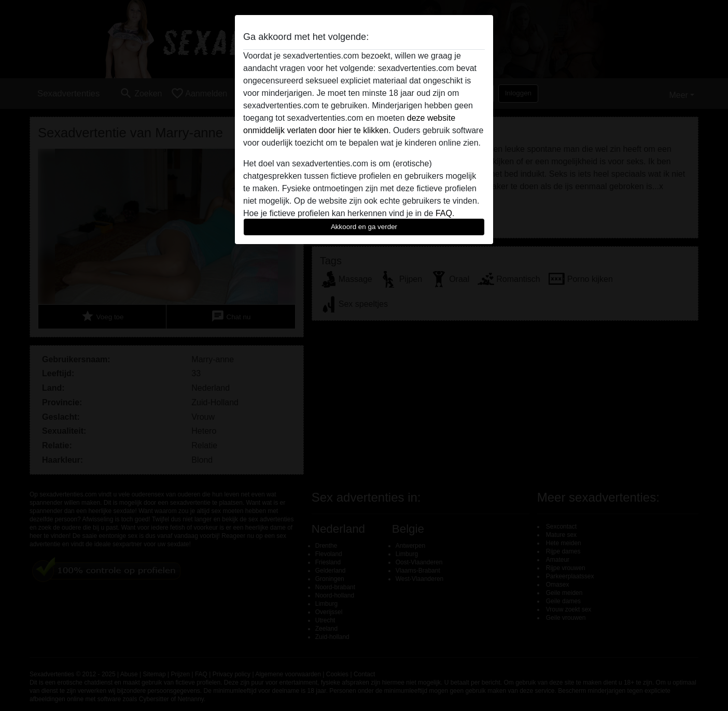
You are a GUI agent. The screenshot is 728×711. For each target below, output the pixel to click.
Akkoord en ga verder (364, 227)
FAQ (444, 213)
